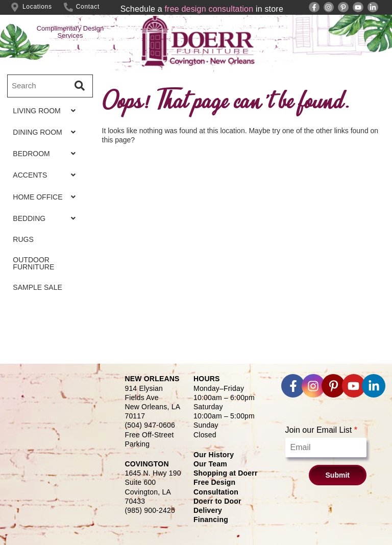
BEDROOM (47, 159)
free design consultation (209, 9)
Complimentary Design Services (70, 32)
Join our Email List (321, 430)
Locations (37, 7)
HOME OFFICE (47, 206)
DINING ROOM (47, 135)
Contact (88, 7)
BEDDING (47, 229)
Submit (338, 475)
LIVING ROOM (47, 112)
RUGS (18, 252)
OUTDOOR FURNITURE (28, 278)
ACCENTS (47, 182)
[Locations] (15, 7)
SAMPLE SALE (32, 304)
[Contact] (68, 7)
